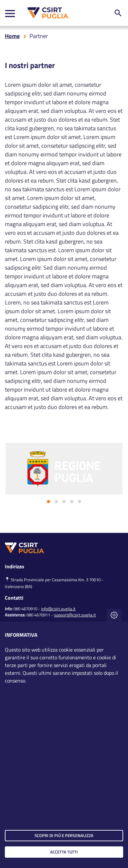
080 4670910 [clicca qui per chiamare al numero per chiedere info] (25, 609)
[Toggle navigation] (10, 13)
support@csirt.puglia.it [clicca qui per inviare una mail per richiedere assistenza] (75, 615)
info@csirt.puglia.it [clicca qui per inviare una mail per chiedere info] (58, 609)
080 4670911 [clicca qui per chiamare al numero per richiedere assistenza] (38, 615)
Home (12, 36)
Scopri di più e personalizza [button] (64, 835)
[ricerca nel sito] (118, 13)
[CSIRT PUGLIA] (46, 13)
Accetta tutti (64, 852)
